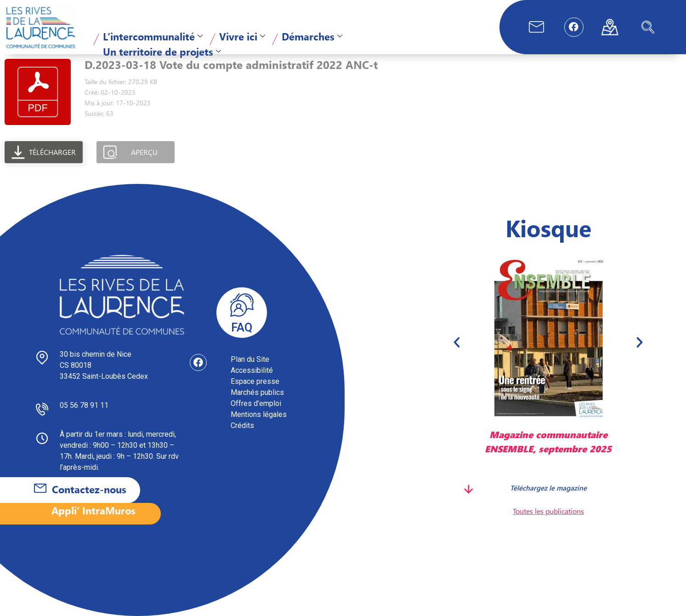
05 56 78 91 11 (84, 405)
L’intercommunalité (153, 36)
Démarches (312, 36)
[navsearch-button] (648, 27)
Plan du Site (250, 359)
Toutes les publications (548, 511)
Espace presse (255, 381)
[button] (457, 342)
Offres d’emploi (256, 403)
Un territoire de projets (162, 51)
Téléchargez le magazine (548, 487)
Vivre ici (242, 36)
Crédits (242, 425)
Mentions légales (259, 414)
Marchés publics (257, 392)
